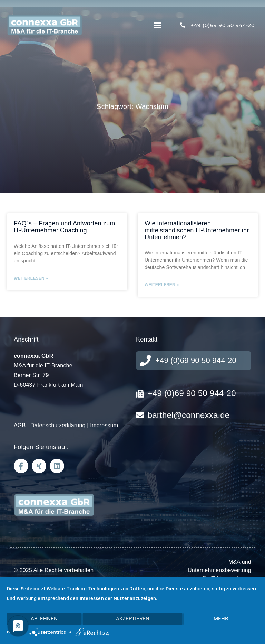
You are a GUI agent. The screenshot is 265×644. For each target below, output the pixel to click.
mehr (221, 619)
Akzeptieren (133, 619)
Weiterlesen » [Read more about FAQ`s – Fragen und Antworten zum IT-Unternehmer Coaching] (31, 278)
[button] (158, 25)
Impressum (104, 425)
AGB (20, 425)
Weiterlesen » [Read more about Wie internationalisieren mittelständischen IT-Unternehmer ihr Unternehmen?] (162, 285)
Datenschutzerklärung (58, 425)
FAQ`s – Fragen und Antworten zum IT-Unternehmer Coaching (65, 227)
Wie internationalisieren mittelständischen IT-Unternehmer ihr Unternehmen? (197, 230)
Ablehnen (44, 619)
